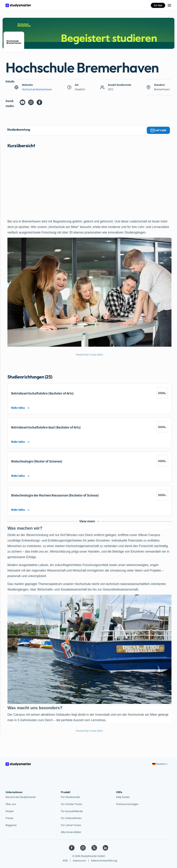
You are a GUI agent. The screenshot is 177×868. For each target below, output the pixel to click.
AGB (65, 861)
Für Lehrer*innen (71, 825)
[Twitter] (94, 848)
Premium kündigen (127, 804)
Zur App (158, 5)
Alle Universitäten (71, 832)
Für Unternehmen (71, 818)
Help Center (123, 797)
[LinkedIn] (105, 848)
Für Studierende (70, 797)
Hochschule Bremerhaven (37, 89)
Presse (9, 818)
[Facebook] (72, 848)
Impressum (79, 861)
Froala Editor (96, 355)
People (10, 811)
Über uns (11, 804)
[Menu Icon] (169, 5)
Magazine (11, 825)
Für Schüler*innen (72, 804)
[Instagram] (83, 848)
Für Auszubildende (72, 811)
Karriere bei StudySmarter (21, 797)
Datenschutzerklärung (104, 861)
